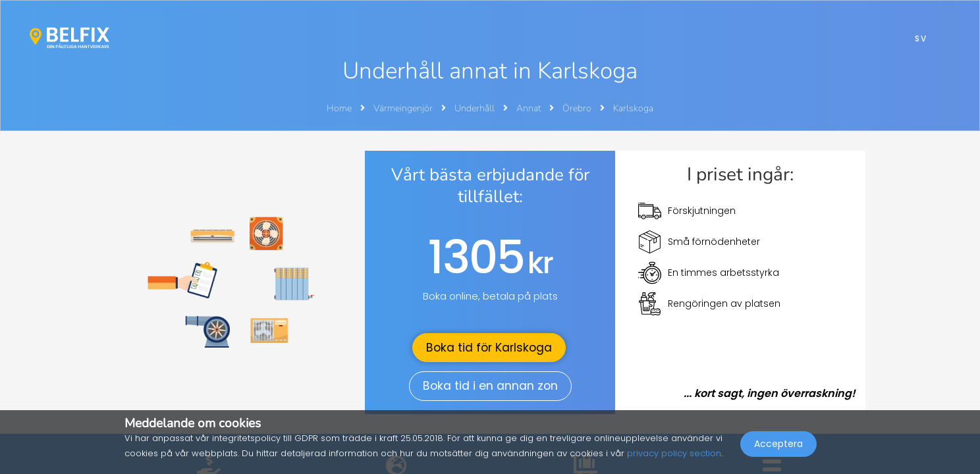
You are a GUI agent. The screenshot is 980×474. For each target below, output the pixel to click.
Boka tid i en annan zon (490, 386)
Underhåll (476, 108)
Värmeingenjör (404, 108)
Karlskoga (633, 108)
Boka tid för (489, 348)
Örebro (578, 108)
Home (339, 108)
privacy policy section (674, 453)
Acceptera (778, 445)
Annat (530, 108)
